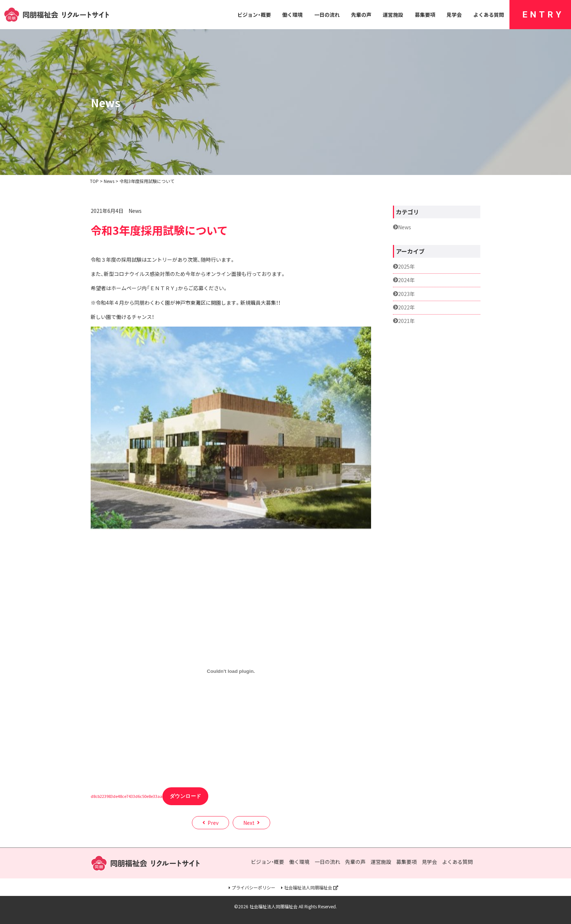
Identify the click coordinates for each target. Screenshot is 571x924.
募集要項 (425, 15)
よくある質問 (489, 15)
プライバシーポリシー (253, 888)
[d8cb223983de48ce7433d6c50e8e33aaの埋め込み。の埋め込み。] (231, 671)
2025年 (406, 267)
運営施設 (393, 15)
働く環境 (292, 15)
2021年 (406, 321)
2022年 (406, 307)
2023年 (406, 294)
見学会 (454, 15)
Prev (213, 823)
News (135, 211)
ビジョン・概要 (254, 15)
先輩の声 (361, 15)
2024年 (406, 280)
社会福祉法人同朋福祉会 (308, 888)
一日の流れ (327, 15)
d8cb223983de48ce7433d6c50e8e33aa (127, 796)
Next (249, 823)
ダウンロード (186, 796)
